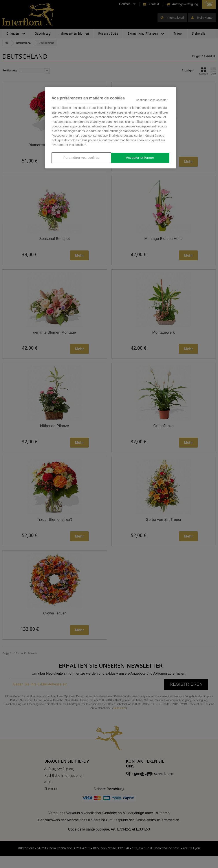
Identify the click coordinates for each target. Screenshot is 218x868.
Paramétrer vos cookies (81, 158)
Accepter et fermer (140, 158)
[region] (111, 128)
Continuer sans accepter (152, 100)
